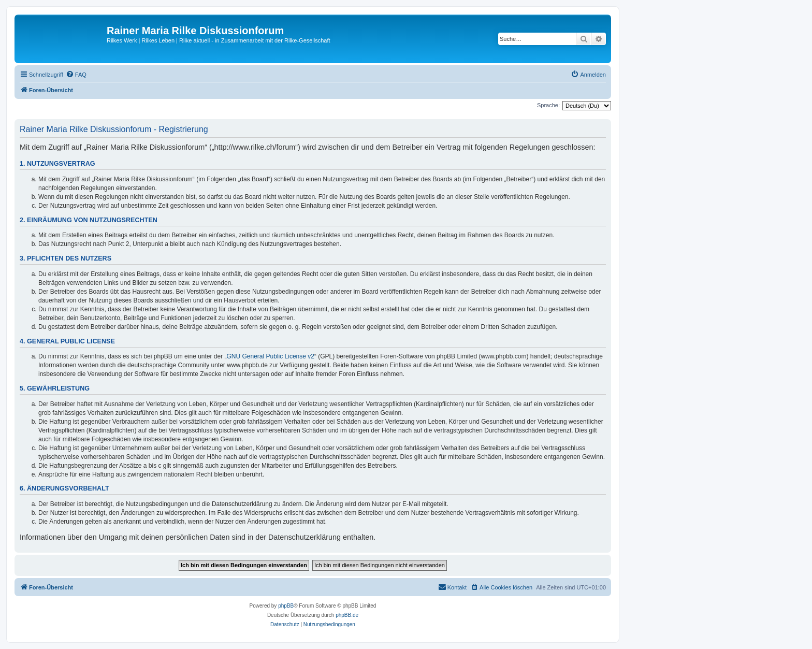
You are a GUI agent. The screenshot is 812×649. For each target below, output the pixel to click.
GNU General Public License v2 (271, 356)
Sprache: (548, 105)
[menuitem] (76, 75)
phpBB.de (347, 615)
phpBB (286, 606)
